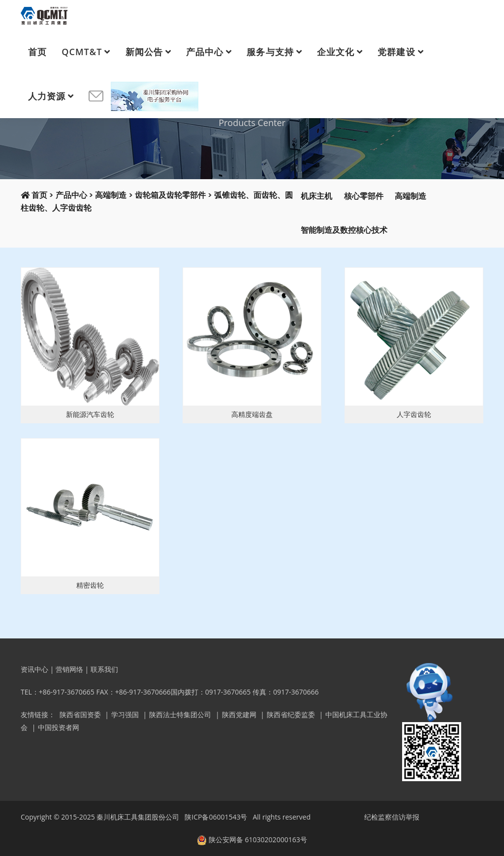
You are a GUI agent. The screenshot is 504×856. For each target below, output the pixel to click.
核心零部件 (364, 196)
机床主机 (316, 196)
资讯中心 (34, 669)
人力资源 (47, 96)
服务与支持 (270, 52)
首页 (37, 52)
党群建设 (396, 52)
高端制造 (111, 195)
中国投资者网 (59, 727)
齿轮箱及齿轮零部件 (170, 195)
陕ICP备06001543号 (216, 817)
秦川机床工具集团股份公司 (138, 817)
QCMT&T (82, 52)
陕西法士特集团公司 (180, 714)
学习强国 (125, 714)
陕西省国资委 (80, 714)
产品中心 (205, 52)
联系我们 (104, 669)
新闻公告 (144, 52)
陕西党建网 (239, 714)
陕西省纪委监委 (291, 714)
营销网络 (69, 669)
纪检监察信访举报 (392, 817)
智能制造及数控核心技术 (344, 230)
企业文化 (336, 52)
